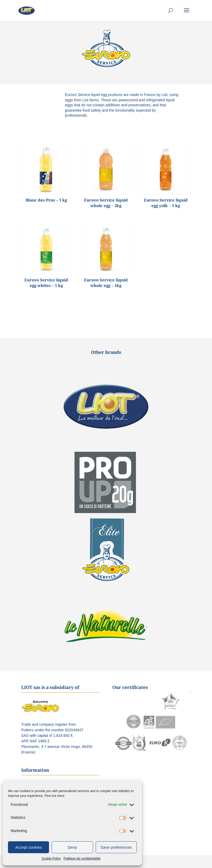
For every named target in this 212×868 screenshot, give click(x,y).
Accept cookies (28, 847)
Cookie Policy (51, 858)
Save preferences (116, 847)
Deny (72, 847)
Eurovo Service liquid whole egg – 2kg (106, 203)
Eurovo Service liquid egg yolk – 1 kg (166, 203)
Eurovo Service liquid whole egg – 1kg (106, 283)
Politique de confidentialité (82, 858)
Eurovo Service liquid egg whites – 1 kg (46, 283)
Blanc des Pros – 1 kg (46, 200)
